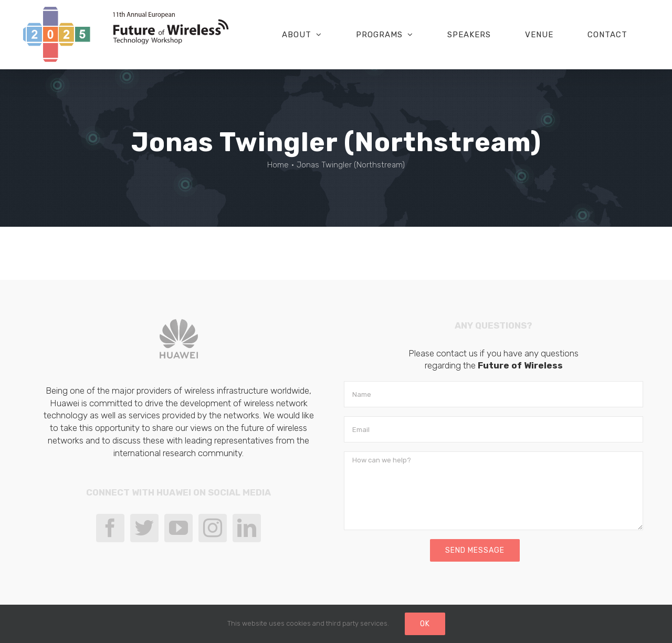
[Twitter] (144, 528)
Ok (425, 624)
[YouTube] (178, 528)
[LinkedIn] (247, 528)
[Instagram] (213, 528)
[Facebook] (110, 528)
